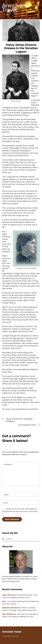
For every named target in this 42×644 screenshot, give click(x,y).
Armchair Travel (9, 636)
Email (6, 503)
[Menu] (38, 3)
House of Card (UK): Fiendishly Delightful (19, 420)
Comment (8, 465)
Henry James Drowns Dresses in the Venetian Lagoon (21, 48)
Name (6, 495)
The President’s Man (27, 425)
